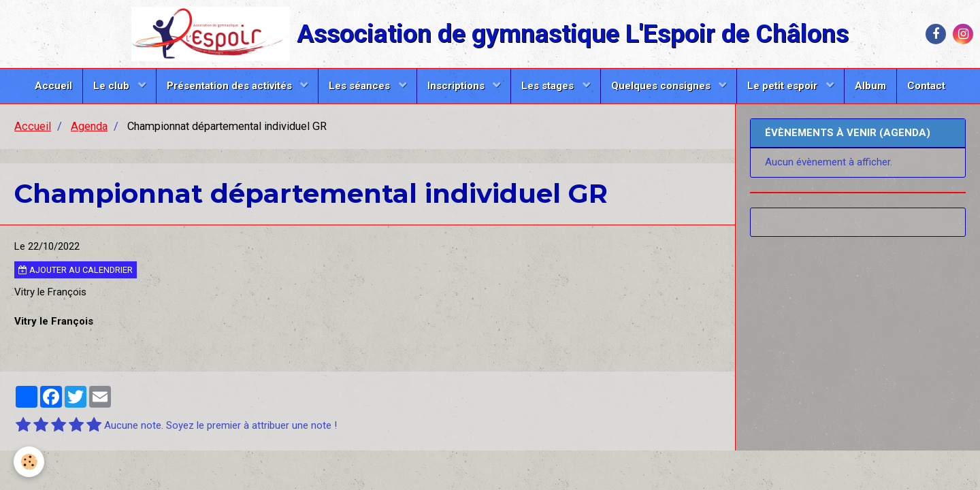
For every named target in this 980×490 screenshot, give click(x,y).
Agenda (89, 126)
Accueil (53, 86)
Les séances (361, 86)
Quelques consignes (662, 86)
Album (870, 86)
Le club (113, 86)
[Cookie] (29, 462)
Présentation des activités (231, 86)
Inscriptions (457, 86)
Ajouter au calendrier (76, 270)
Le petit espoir (784, 86)
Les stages (549, 86)
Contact (926, 86)
